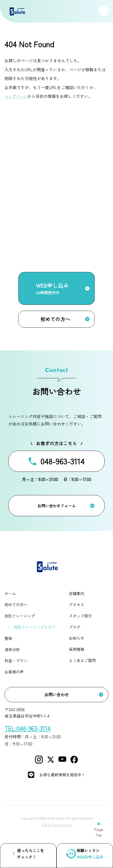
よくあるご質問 (84, 665)
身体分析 (13, 654)
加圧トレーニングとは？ (36, 631)
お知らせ (77, 642)
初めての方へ (17, 608)
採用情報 (77, 654)
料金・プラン (17, 665)
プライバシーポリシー (56, 833)
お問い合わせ (56, 698)
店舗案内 (77, 597)
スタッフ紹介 (82, 620)
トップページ (17, 96)
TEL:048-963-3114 (29, 732)
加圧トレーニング (21, 620)
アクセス (77, 608)
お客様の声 (15, 676)
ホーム (11, 597)
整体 (9, 642)
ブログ (75, 631)
